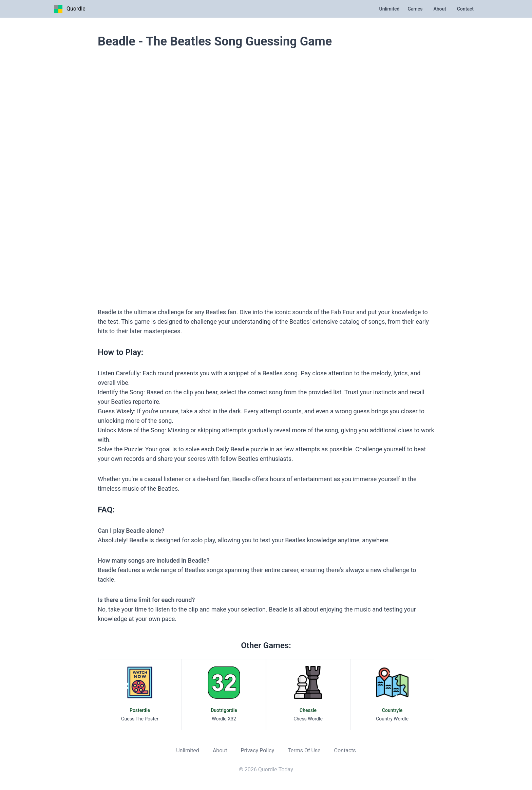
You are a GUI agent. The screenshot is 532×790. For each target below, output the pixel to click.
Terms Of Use (304, 750)
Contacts (345, 750)
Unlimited (389, 9)
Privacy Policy (257, 750)
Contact (465, 9)
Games (415, 9)
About (440, 9)
